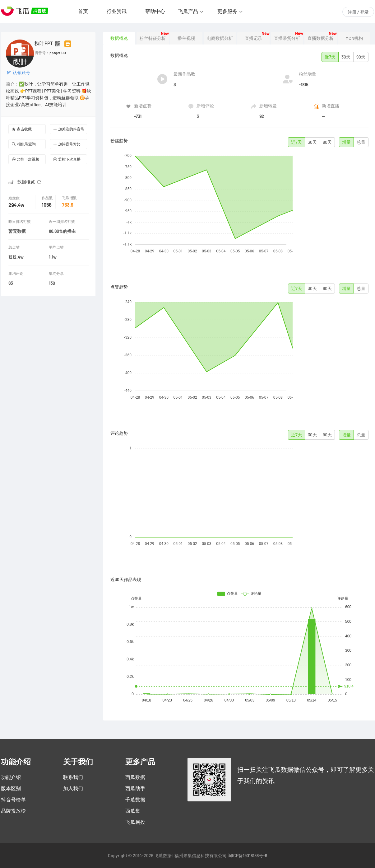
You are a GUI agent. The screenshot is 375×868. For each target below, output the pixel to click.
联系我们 (73, 777)
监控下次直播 (67, 159)
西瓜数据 (135, 777)
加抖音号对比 (67, 144)
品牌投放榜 (13, 811)
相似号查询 (24, 144)
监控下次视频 (25, 159)
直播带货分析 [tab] (287, 38)
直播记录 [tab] (253, 38)
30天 (346, 57)
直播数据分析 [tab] (321, 38)
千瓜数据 (135, 800)
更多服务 (227, 11)
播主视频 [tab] (186, 38)
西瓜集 (133, 811)
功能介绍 (11, 777)
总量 (361, 142)
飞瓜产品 (188, 11)
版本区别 (11, 788)
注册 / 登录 (358, 12)
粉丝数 (15, 198)
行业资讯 (117, 11)
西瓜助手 (135, 788)
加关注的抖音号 (69, 129)
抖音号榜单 (13, 800)
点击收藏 (22, 129)
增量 (346, 142)
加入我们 (73, 788)
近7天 (330, 57)
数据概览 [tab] (119, 38)
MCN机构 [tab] (354, 38)
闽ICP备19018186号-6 (247, 856)
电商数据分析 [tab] (220, 38)
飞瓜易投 (135, 822)
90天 (361, 57)
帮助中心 (155, 11)
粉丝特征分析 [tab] (153, 38)
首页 (83, 11)
